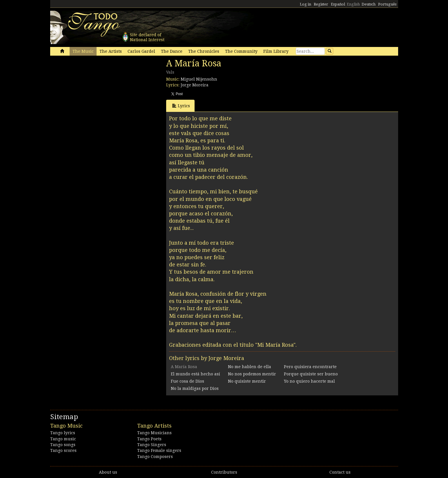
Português (387, 4)
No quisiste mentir (247, 381)
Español (338, 4)
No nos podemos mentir (252, 374)
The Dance (172, 51)
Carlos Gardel (141, 51)
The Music (83, 51)
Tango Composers (155, 457)
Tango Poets (149, 439)
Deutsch (369, 4)
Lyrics (181, 106)
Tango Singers (152, 445)
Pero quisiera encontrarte (310, 367)
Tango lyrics (63, 433)
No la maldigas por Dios (195, 388)
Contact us (340, 472)
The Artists (111, 51)
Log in (305, 4)
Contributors (224, 472)
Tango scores (63, 450)
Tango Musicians (154, 433)
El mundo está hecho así (195, 374)
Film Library (276, 51)
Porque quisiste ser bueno (311, 374)
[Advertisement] (94, 98)
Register (321, 4)
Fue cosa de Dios (187, 381)
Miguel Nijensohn (199, 79)
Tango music (63, 439)
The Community (241, 51)
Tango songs (63, 445)
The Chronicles (204, 51)
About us (108, 472)
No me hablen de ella (250, 367)
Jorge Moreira (195, 85)
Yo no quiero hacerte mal (309, 381)
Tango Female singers (159, 450)
